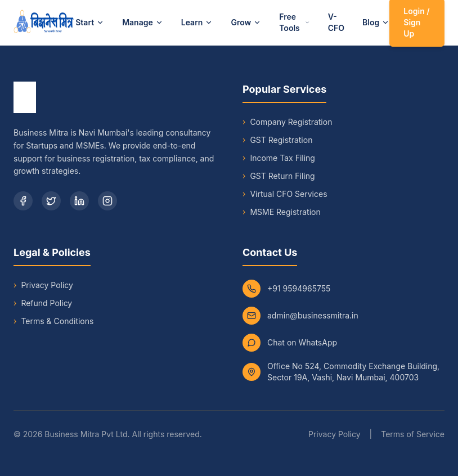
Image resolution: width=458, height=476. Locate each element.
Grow (246, 22)
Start (90, 22)
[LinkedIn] (79, 201)
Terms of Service (413, 434)
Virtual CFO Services (285, 194)
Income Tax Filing (279, 158)
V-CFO (336, 22)
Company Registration (287, 122)
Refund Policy (46, 303)
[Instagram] (107, 201)
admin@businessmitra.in (313, 315)
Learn (197, 22)
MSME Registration (282, 212)
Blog (376, 22)
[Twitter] (51, 201)
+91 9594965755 (299, 288)
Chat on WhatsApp (302, 342)
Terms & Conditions (57, 321)
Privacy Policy (47, 285)
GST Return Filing (279, 176)
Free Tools (295, 22)
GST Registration (277, 140)
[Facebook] (23, 201)
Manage (143, 22)
